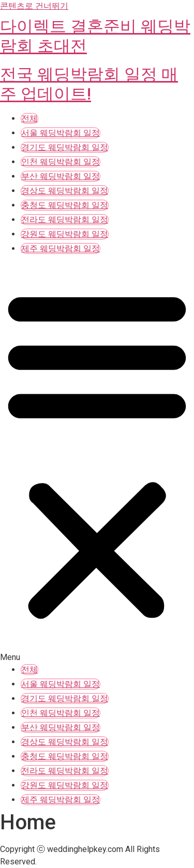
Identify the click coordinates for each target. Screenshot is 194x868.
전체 (29, 118)
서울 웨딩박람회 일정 (61, 133)
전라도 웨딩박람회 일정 (65, 220)
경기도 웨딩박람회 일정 (65, 147)
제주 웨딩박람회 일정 (61, 248)
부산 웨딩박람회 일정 (61, 176)
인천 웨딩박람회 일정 (61, 162)
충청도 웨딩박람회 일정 (65, 205)
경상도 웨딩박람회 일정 (65, 191)
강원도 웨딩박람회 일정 (65, 234)
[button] (97, 460)
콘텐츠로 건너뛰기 (34, 6)
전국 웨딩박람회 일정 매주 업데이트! (89, 84)
